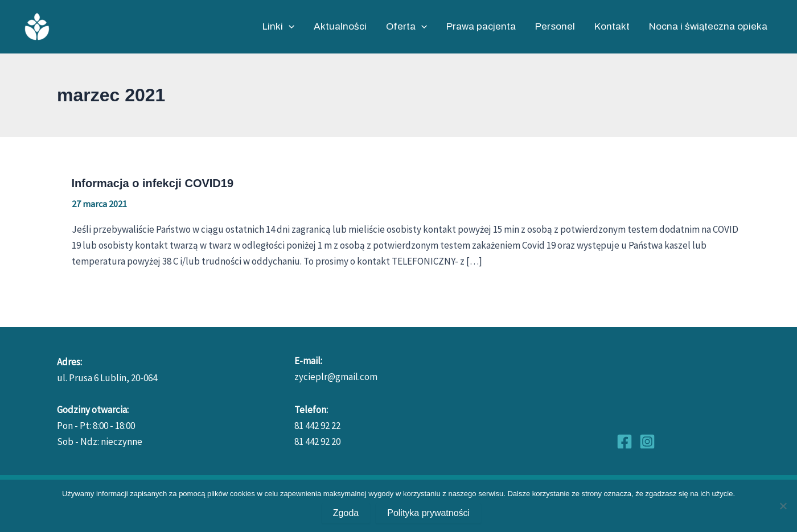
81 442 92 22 (317, 426)
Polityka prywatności (428, 513)
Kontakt (612, 26)
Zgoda (346, 513)
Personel (555, 26)
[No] (783, 506)
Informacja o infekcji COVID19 (153, 183)
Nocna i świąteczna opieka (708, 26)
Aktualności (340, 26)
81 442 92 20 (317, 442)
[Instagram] (647, 442)
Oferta (406, 27)
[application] (289, 27)
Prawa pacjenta (481, 26)
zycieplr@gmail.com (336, 377)
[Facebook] (625, 442)
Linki (278, 27)
